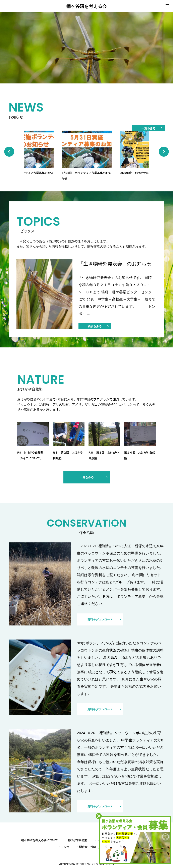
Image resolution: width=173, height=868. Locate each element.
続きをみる (95, 326)
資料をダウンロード (100, 619)
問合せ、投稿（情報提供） (96, 847)
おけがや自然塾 (77, 840)
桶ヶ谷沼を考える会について (40, 840)
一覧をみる (149, 128)
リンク (65, 847)
